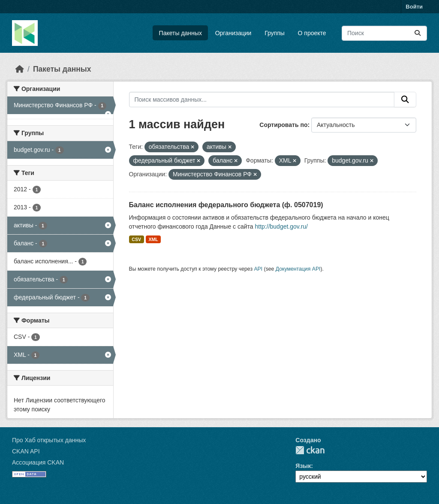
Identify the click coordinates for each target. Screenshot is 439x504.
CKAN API (26, 451)
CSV (136, 239)
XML (153, 239)
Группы (275, 33)
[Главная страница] (20, 69)
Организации (233, 33)
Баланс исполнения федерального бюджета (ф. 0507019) (226, 205)
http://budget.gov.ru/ (282, 226)
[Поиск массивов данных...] (384, 33)
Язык (303, 466)
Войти (414, 7)
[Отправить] (418, 33)
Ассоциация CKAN (38, 462)
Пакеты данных (180, 33)
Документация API (298, 269)
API (258, 269)
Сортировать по (283, 125)
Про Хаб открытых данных (49, 440)
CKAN (310, 450)
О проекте (312, 33)
